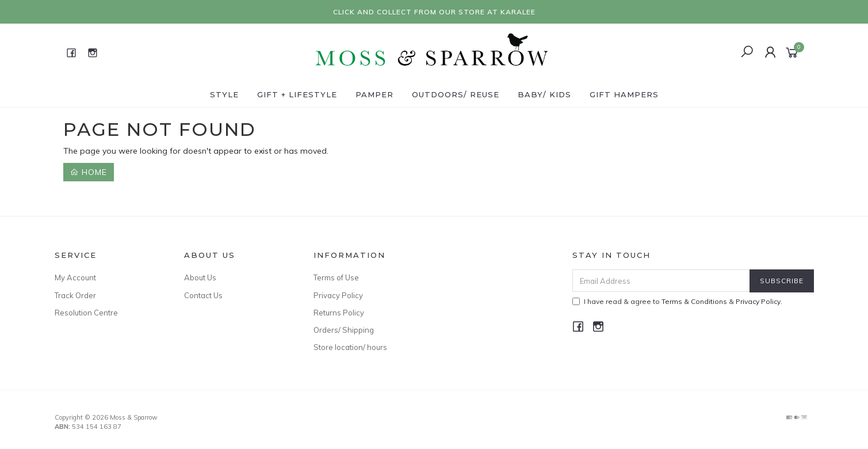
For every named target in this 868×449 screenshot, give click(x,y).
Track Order (75, 295)
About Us (200, 277)
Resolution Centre (86, 313)
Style (224, 94)
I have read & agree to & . (677, 301)
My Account (75, 277)
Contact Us (203, 295)
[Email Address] (661, 281)
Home (89, 172)
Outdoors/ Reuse (456, 94)
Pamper (374, 94)
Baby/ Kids (544, 94)
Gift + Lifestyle (297, 94)
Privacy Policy (338, 295)
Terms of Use (336, 277)
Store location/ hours (350, 347)
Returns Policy (339, 313)
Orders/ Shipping (344, 330)
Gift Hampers (624, 94)
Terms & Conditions (694, 301)
